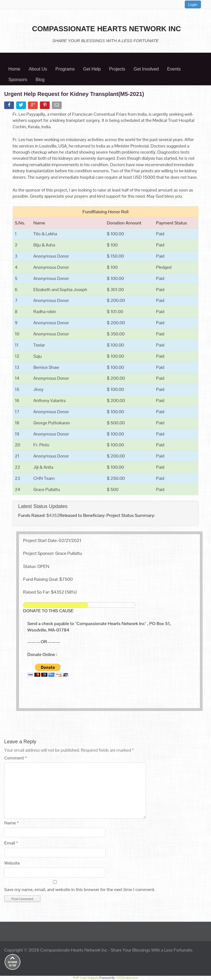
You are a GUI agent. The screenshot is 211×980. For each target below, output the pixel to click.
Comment (15, 758)
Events (174, 69)
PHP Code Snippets (86, 978)
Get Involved (146, 69)
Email (11, 843)
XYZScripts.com (127, 978)
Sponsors (18, 80)
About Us (38, 69)
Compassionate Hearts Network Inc (74, 950)
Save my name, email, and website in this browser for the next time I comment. (80, 890)
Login (193, 4)
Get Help (92, 69)
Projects (117, 69)
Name (11, 823)
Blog (40, 80)
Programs (65, 69)
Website (12, 863)
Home (14, 69)
